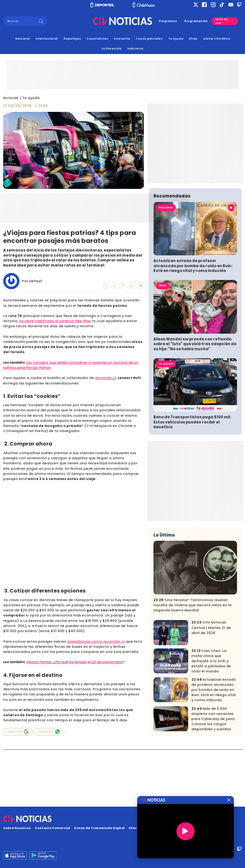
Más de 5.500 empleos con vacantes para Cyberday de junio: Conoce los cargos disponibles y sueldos (214, 776)
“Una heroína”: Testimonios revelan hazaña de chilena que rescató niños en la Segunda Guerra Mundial (193, 662)
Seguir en (18, 732)
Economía (122, 39)
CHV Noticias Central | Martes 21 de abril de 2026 (211, 684)
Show (193, 39)
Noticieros (135, 48)
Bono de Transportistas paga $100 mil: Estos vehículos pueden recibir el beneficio (192, 479)
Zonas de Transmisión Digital (99, 828)
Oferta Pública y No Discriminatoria (159, 828)
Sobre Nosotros (17, 828)
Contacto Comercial (52, 828)
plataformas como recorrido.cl (96, 642)
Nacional (23, 39)
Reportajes (72, 39)
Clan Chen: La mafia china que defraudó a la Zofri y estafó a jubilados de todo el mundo (211, 718)
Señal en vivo (222, 21)
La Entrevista (111, 48)
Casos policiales (149, 39)
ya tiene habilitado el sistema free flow (55, 321)
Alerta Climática (217, 39)
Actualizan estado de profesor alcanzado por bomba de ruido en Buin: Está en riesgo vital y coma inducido (193, 323)
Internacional (47, 39)
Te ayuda (176, 39)
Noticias (11, 98)
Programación (196, 21)
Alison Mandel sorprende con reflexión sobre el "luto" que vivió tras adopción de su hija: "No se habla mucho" (195, 401)
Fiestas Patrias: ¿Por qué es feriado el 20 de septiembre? (75, 662)
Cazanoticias (97, 39)
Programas (168, 21)
